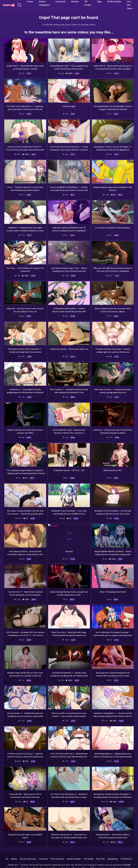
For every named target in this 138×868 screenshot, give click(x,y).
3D (7, 859)
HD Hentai (88, 859)
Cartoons (43, 859)
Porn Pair (100, 859)
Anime (14, 859)
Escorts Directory (28, 859)
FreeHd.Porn (127, 859)
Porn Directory (57, 859)
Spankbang (113, 859)
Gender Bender (74, 859)
